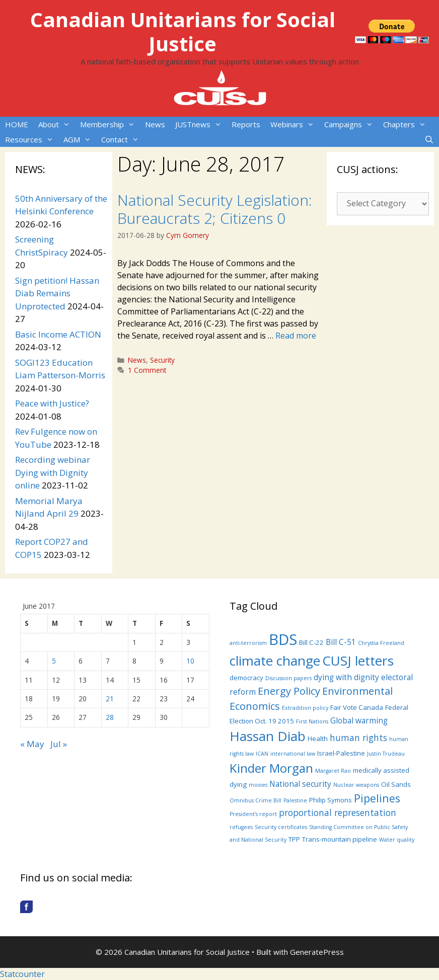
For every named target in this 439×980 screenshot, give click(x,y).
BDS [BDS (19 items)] (283, 639)
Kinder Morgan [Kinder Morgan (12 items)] (271, 768)
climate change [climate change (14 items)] (275, 661)
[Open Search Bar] (429, 139)
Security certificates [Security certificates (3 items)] (281, 827)
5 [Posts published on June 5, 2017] (54, 661)
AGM (80, 139)
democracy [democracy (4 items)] (246, 678)
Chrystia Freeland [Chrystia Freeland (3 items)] (381, 643)
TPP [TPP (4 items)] (294, 839)
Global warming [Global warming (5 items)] (359, 720)
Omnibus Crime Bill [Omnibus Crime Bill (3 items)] (255, 800)
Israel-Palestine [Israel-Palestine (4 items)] (341, 753)
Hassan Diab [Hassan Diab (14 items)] (268, 736)
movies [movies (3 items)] (258, 785)
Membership (110, 124)
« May (32, 744)
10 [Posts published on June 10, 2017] (190, 661)
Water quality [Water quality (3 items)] (397, 840)
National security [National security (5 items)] (300, 784)
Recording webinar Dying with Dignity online (53, 472)
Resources (32, 139)
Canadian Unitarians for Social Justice (183, 31)
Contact (123, 139)
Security (162, 360)
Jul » (59, 744)
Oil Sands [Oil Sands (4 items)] (396, 784)
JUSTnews (201, 124)
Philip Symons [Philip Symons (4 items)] (331, 800)
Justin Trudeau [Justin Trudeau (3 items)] (386, 754)
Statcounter (22, 974)
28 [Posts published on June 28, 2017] (110, 717)
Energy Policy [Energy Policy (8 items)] (289, 691)
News (155, 124)
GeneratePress (317, 952)
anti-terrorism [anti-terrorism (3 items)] (248, 643)
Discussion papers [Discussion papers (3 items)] (288, 678)
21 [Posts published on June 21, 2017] (110, 699)
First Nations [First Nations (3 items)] (312, 721)
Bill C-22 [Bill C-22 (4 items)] (311, 642)
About (57, 124)
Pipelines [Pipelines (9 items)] (377, 798)
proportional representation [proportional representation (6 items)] (338, 812)
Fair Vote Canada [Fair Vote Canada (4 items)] (357, 707)
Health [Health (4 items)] (318, 739)
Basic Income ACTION (58, 334)
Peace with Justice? (52, 403)
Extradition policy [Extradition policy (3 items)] (305, 708)
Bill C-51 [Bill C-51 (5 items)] (341, 642)
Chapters (407, 124)
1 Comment (147, 370)
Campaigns (351, 124)
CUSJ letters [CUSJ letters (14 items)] (358, 661)
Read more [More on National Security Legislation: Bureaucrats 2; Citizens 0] (296, 336)
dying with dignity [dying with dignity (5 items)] (346, 677)
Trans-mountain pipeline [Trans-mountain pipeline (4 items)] (340, 839)
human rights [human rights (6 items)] (358, 738)
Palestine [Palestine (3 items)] (295, 800)
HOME (17, 124)
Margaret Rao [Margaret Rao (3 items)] (333, 771)
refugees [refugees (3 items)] (241, 827)
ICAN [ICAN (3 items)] (262, 754)
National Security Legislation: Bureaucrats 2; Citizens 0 (215, 209)
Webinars (295, 124)
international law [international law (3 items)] (293, 754)
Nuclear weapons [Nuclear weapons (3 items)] (356, 785)
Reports (246, 124)
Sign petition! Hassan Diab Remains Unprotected (57, 293)
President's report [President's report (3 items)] (253, 814)
